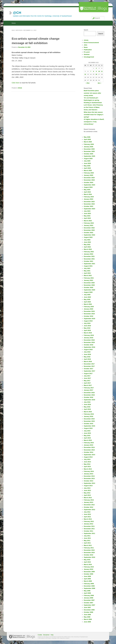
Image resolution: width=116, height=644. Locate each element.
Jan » (99, 83)
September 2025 (89, 156)
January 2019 (88, 338)
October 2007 (88, 603)
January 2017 (88, 390)
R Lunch (87, 52)
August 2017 (88, 373)
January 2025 (88, 175)
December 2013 (89, 476)
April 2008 (87, 593)
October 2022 (88, 233)
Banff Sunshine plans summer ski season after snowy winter (92, 93)
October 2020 (88, 287)
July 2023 (87, 211)
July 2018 (87, 352)
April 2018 (87, 359)
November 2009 (89, 572)
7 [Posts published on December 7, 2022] (91, 71)
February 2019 (89, 335)
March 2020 (88, 304)
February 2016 (89, 414)
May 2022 (87, 245)
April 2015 (87, 438)
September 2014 (89, 455)
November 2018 (89, 342)
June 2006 (87, 615)
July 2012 (87, 512)
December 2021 (89, 256)
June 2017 (87, 378)
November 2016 (89, 395)
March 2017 (88, 385)
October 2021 (88, 261)
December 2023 (89, 202)
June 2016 (87, 404)
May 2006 (87, 617)
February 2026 (89, 144)
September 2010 (89, 557)
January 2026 (88, 147)
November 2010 (89, 553)
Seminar (87, 54)
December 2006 (89, 610)
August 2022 (88, 237)
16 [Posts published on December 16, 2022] (96, 74)
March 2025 (88, 170)
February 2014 (89, 471)
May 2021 (87, 271)
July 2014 (87, 459)
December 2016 (89, 393)
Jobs (86, 45)
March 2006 (88, 619)
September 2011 (89, 533)
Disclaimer (46, 635)
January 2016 (88, 416)
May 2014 (87, 464)
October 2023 (88, 206)
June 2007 (87, 607)
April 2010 (87, 562)
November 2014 (89, 450)
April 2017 (87, 383)
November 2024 (89, 180)
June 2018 (87, 354)
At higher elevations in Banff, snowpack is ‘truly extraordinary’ (94, 122)
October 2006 (88, 612)
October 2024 (88, 182)
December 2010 (89, 550)
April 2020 (87, 302)
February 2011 (89, 548)
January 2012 (88, 524)
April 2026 (87, 139)
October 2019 (88, 316)
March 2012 (88, 519)
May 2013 (87, 493)
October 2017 (88, 369)
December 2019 (89, 311)
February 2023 (89, 223)
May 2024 (87, 190)
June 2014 (87, 462)
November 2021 (89, 259)
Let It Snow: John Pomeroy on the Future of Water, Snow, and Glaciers (93, 107)
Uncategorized (89, 57)
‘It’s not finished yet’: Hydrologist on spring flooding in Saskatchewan (93, 100)
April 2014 (87, 466)
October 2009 (88, 574)
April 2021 (87, 273)
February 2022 (89, 252)
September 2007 (89, 605)
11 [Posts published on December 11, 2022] (102, 71)
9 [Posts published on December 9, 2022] (96, 71)
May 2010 (87, 560)
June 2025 (87, 163)
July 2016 (87, 402)
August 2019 (88, 321)
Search (86, 30)
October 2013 (88, 481)
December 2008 (89, 586)
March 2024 (88, 194)
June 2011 (87, 538)
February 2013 (89, 500)
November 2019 (89, 314)
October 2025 (88, 154)
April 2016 (87, 409)
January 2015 (88, 445)
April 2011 (87, 543)
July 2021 (87, 268)
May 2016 (87, 407)
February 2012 (89, 521)
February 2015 (89, 443)
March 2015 (88, 440)
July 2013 (87, 488)
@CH (17, 13)
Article (20, 88)
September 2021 (89, 264)
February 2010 (89, 567)
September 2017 (89, 371)
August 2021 (88, 266)
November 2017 (89, 366)
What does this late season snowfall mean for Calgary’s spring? (94, 115)
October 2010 (88, 555)
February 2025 (89, 173)
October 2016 (88, 397)
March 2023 (88, 221)
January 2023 (88, 225)
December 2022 (89, 228)
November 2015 (89, 421)
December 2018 (89, 340)
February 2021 (89, 278)
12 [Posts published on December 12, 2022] (85, 74)
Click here (15, 83)
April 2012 (87, 517)
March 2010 (88, 564)
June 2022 (87, 242)
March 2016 (88, 412)
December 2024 (89, 178)
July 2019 (87, 323)
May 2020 (87, 299)
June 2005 (87, 622)
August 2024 (88, 187)
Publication (88, 50)
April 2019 (87, 330)
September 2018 (89, 347)
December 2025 (89, 149)
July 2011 (87, 536)
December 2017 (89, 364)
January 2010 (88, 569)
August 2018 (88, 350)
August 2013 (88, 486)
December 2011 (89, 526)
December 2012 (89, 505)
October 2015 (88, 424)
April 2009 (87, 579)
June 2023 (87, 213)
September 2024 (89, 185)
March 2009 (88, 581)
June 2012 (87, 514)
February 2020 (89, 307)
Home (14, 23)
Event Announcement (91, 43)
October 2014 (88, 452)
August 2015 (88, 428)
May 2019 (87, 328)
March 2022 (88, 249)
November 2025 (89, 151)
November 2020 (89, 285)
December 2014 (89, 447)
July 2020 (87, 295)
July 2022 (87, 240)
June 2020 (87, 297)
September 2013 (89, 483)
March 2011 (88, 545)
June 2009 (87, 576)
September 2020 (89, 290)
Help (52, 635)
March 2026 (88, 142)
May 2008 (87, 591)
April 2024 (87, 192)
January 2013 (88, 502)
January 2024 (88, 199)
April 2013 (87, 495)
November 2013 (89, 478)
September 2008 (89, 588)
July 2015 (87, 431)
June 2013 (87, 490)
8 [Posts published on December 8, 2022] (94, 71)
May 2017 (87, 381)
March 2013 (88, 498)
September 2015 (89, 426)
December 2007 (89, 600)
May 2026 (87, 137)
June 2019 (87, 326)
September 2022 (89, 235)
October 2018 (88, 345)
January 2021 (88, 280)
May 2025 (87, 166)
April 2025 (87, 168)
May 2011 (87, 541)
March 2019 (88, 333)
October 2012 (88, 507)
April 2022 (87, 247)
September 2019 (89, 319)
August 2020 (88, 292)
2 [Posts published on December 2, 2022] (96, 68)
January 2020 (88, 309)
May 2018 (87, 357)
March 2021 (88, 275)
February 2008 (89, 595)
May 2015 (87, 436)
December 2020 (89, 283)
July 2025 (87, 161)
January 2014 (88, 474)
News (86, 47)
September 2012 (89, 510)
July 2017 (87, 376)
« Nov (88, 83)
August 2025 (88, 159)
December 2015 (89, 419)
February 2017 (89, 388)
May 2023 (87, 216)
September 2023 (89, 209)
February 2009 (89, 584)
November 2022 (89, 230)
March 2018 (88, 362)
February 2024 (89, 197)
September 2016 (89, 400)
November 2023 (89, 204)
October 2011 (88, 531)
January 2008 (88, 598)
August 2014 (88, 457)
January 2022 (88, 254)
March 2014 (88, 469)
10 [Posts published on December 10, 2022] (99, 71)
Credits (40, 635)
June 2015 (87, 433)
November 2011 (89, 529)
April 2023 (87, 218)
